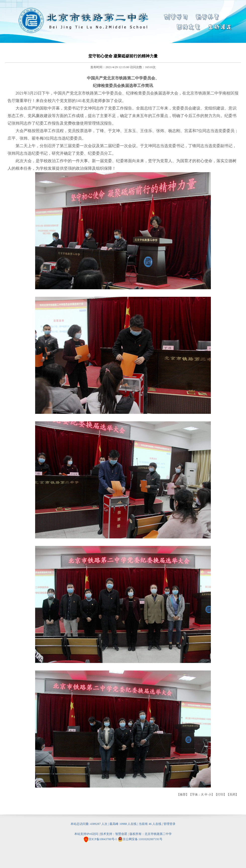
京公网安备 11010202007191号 (140, 839)
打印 (220, 795)
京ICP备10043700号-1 (103, 839)
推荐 (183, 795)
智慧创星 (121, 834)
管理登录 (169, 824)
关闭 (232, 795)
